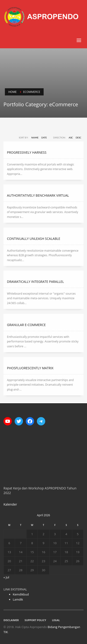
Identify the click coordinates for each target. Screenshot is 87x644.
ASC (71, 137)
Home (13, 92)
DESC (78, 137)
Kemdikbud (21, 594)
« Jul (6, 577)
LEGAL (56, 620)
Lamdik (18, 599)
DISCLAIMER (11, 620)
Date (44, 137)
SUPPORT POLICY (35, 620)
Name (35, 137)
